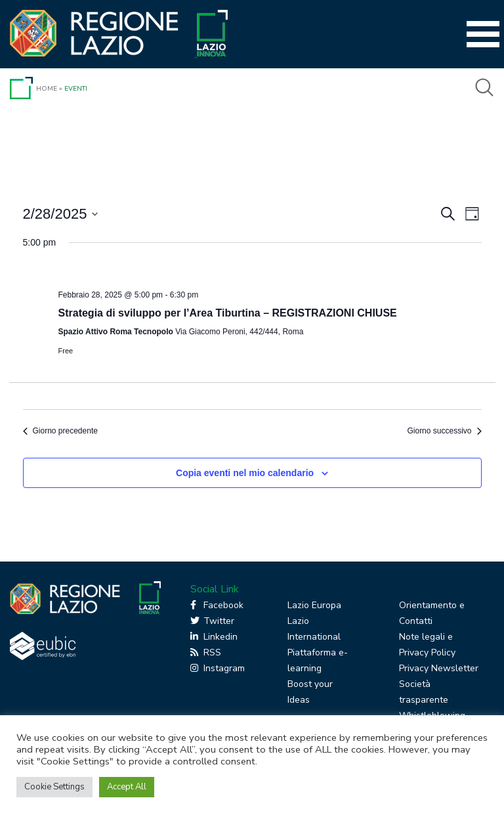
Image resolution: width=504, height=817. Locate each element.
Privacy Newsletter (439, 668)
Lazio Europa (314, 605)
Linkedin (214, 637)
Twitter (212, 621)
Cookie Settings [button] (54, 787)
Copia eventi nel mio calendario (245, 473)
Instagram (218, 668)
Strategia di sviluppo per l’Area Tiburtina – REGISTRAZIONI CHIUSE (228, 313)
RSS (206, 652)
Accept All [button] (127, 787)
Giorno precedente (60, 431)
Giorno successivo (444, 431)
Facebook (217, 605)
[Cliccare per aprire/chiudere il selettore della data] (61, 214)
